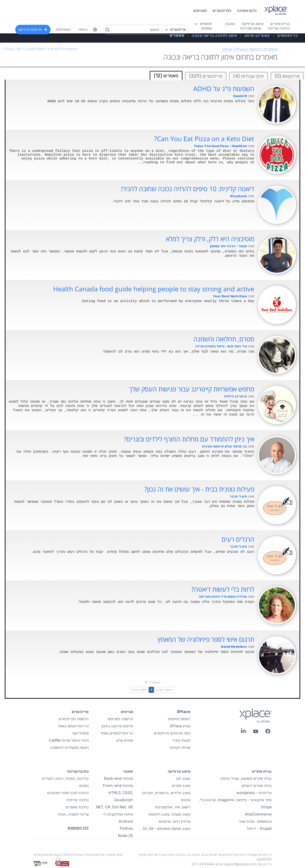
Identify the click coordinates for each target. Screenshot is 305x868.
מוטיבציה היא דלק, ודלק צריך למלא (210, 239)
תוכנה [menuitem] (230, 24)
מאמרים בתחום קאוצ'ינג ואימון (250, 50)
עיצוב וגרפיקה (179, 771)
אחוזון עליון (125, 740)
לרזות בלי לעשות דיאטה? (223, 589)
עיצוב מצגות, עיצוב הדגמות (169, 814)
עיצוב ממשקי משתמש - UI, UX (167, 829)
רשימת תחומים (179, 719)
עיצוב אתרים (181, 786)
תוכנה (128, 771)
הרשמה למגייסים (120, 719)
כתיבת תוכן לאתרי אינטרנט (68, 793)
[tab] (287, 76)
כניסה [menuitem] (83, 29)
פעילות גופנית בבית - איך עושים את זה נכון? (199, 489)
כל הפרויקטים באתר (73, 726)
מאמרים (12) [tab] (166, 76)
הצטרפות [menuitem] (63, 29)
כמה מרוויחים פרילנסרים (172, 733)
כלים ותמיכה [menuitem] (247, 11)
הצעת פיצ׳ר (181, 740)
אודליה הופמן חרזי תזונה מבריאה (223, 597)
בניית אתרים (262, 771)
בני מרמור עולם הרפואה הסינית (224, 446)
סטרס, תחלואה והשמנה (224, 339)
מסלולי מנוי (80, 733)
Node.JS (125, 836)
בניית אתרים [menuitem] (280, 24)
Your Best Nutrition (230, 296)
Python (126, 829)
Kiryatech (239, 196)
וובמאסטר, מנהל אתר (255, 821)
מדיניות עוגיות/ (94, 855)
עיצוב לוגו (183, 778)
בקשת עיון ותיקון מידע (48, 855)
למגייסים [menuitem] (200, 11)
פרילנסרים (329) (206, 76)
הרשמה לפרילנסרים (74, 719)
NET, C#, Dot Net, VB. (114, 807)
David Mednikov (234, 647)
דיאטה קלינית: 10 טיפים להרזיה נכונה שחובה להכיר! (188, 189)
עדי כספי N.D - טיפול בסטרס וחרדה (221, 346)
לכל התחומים (78, 828)
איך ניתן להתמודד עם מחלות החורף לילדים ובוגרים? (189, 439)
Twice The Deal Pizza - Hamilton (220, 146)
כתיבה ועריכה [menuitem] (279, 28)
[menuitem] (95, 30)
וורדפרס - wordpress (254, 793)
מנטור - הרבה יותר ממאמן (228, 246)
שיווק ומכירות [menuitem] (251, 28)
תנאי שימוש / (114, 855)
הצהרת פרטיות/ (73, 855)
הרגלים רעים (238, 539)
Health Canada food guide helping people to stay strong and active (154, 289)
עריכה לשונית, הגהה (73, 814)
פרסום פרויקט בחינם (117, 726)
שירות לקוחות (180, 747)
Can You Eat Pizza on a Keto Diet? (204, 139)
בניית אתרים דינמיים (257, 786)
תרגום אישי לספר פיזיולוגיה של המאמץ (206, 639)
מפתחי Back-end (119, 778)
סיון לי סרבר (238, 496)
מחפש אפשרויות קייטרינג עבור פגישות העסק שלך (192, 389)
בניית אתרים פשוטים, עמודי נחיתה (246, 778)
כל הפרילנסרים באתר (117, 733)
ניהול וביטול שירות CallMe (69, 740)
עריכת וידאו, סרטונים (175, 821)
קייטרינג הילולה (235, 396)
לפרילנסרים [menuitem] (222, 11)
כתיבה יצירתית (77, 800)
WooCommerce (258, 814)
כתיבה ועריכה (78, 771)
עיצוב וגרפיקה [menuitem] (253, 24)
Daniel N (240, 96)
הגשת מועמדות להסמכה (69, 747)
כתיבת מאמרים (77, 807)
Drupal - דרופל (259, 829)
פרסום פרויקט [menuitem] (33, 29)
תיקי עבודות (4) (249, 76)
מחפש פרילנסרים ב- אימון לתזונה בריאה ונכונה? (40, 49)
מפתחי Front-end (118, 786)
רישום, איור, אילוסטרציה (173, 807)
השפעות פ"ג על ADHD (224, 89)
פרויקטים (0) (287, 76)
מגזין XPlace (180, 726)
